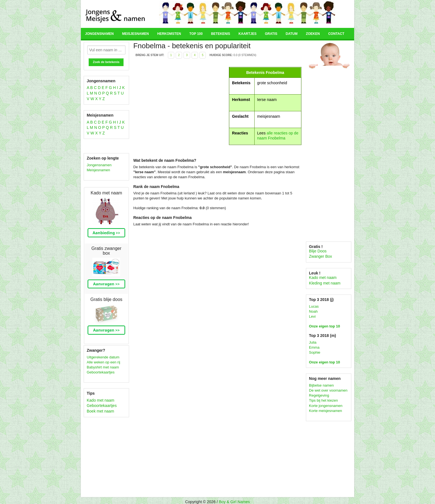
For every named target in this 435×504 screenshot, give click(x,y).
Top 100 (196, 34)
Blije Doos (318, 251)
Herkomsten (169, 34)
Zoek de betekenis (106, 62)
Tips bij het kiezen (323, 400)
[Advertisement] (180, 106)
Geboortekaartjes (101, 372)
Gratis (271, 34)
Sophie (315, 352)
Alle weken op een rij (103, 362)
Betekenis (221, 34)
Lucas (314, 306)
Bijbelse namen (321, 385)
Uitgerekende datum (103, 357)
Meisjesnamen (136, 34)
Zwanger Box (320, 256)
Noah (313, 311)
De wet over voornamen (328, 390)
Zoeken (313, 34)
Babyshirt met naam (103, 367)
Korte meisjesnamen (326, 411)
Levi (312, 316)
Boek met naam (100, 411)
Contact (336, 34)
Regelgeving (319, 395)
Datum (291, 34)
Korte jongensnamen (326, 406)
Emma (314, 347)
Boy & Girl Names (234, 502)
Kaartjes (247, 34)
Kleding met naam (325, 283)
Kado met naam (101, 400)
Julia (313, 342)
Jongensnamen (99, 34)
